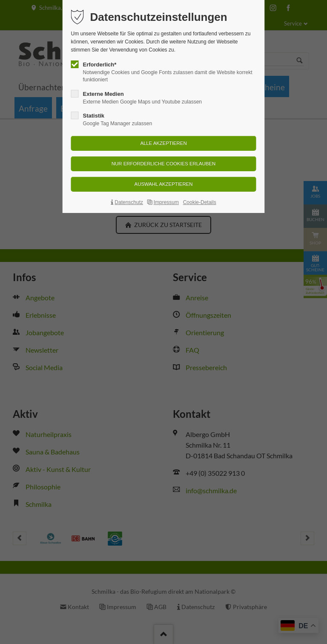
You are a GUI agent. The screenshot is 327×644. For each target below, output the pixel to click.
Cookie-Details (200, 202)
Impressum (166, 202)
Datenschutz (129, 202)
